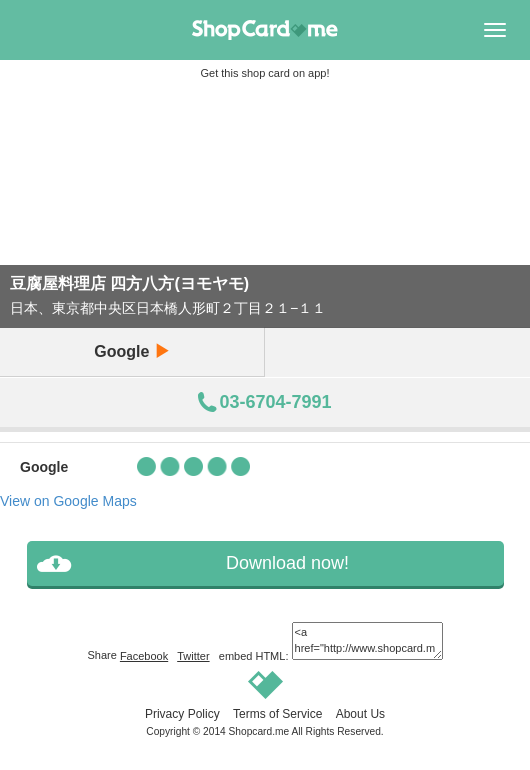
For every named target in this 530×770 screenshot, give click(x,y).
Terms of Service (277, 714)
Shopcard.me (259, 731)
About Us (360, 714)
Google (132, 351)
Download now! (287, 563)
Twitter (193, 656)
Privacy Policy (182, 714)
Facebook (144, 656)
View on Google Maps (68, 501)
